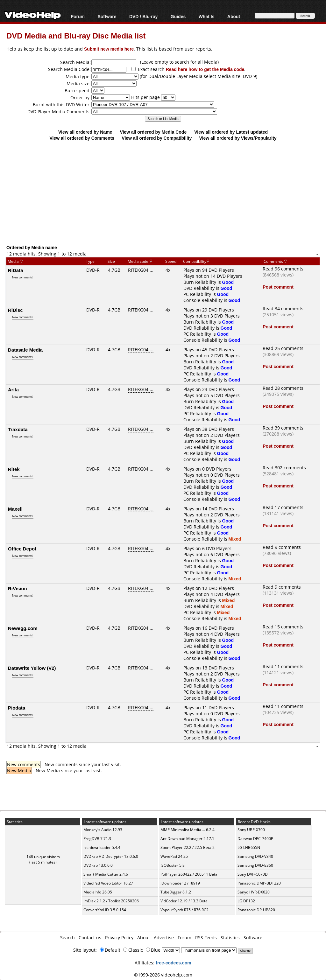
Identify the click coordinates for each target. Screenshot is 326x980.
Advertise (164, 938)
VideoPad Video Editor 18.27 (108, 883)
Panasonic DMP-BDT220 (259, 883)
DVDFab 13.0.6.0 (98, 865)
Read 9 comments (282, 547)
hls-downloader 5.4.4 (102, 847)
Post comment (278, 287)
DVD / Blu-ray (143, 16)
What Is (207, 16)
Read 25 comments (283, 348)
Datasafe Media (25, 350)
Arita (13, 389)
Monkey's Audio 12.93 (103, 830)
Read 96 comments (283, 269)
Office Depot (22, 549)
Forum (78, 16)
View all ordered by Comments (82, 138)
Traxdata (18, 429)
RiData (16, 270)
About (234, 16)
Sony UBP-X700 (251, 830)
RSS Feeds (206, 938)
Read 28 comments (283, 388)
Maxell (15, 509)
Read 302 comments (284, 468)
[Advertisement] (166, 192)
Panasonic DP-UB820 (256, 910)
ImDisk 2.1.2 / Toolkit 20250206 (111, 901)
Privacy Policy (119, 938)
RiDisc (15, 310)
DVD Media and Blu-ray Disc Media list (76, 35)
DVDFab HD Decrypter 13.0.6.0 (111, 856)
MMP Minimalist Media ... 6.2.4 (188, 830)
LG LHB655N (249, 847)
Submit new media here (109, 49)
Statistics (230, 938)
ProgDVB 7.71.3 (97, 839)
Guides (178, 16)
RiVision (18, 588)
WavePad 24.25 (174, 856)
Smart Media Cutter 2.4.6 (106, 874)
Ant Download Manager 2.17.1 (187, 839)
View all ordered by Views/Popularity (238, 138)
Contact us (90, 938)
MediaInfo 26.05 (98, 892)
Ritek (14, 469)
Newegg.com (23, 628)
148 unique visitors (43, 857)
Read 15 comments (283, 627)
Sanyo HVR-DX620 (254, 892)
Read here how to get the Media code (205, 69)
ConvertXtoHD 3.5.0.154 (105, 910)
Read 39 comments (283, 428)
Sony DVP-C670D (253, 874)
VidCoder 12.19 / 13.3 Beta (184, 901)
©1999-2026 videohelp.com (163, 975)
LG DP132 (246, 901)
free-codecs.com (173, 963)
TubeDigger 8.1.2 (176, 892)
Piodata (17, 708)
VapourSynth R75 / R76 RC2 (184, 910)
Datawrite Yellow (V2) (32, 668)
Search (67, 938)
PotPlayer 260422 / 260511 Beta (189, 874)
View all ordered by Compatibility (157, 138)
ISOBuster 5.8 (173, 865)
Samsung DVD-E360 (255, 865)
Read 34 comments (283, 308)
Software (107, 16)
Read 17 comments (283, 507)
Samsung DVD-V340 (255, 856)
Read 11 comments (283, 666)
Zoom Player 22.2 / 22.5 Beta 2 (188, 847)
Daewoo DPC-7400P (255, 839)
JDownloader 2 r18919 (180, 883)
